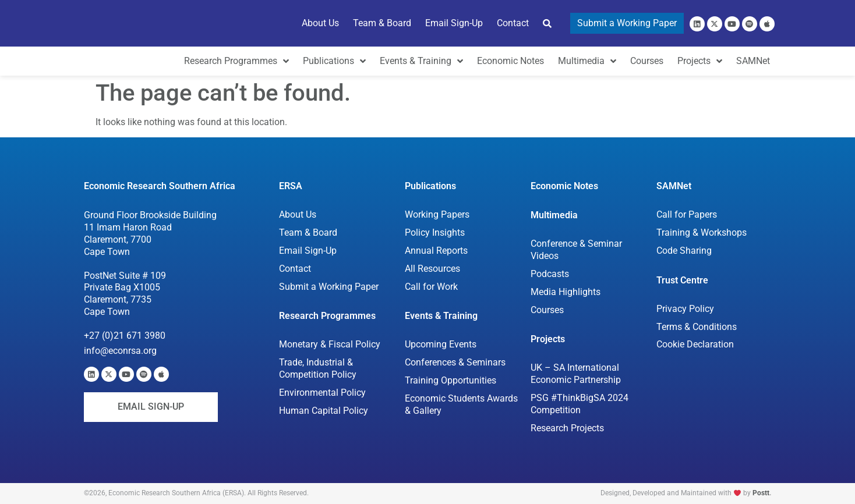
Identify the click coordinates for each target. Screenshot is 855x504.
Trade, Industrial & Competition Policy (318, 368)
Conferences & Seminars (455, 362)
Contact (295, 269)
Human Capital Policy (324, 411)
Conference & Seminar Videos (576, 250)
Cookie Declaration (695, 344)
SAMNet (674, 186)
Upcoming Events (441, 344)
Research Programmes (327, 316)
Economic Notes (564, 186)
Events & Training (441, 316)
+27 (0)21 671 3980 (125, 336)
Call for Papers (687, 214)
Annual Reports (436, 251)
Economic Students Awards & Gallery (461, 404)
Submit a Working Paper (329, 287)
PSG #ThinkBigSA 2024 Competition (580, 404)
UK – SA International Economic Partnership (576, 374)
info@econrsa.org (120, 351)
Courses (547, 310)
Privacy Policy (685, 309)
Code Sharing (684, 251)
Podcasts (550, 274)
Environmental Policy (322, 393)
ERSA (291, 186)
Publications (430, 186)
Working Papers (437, 214)
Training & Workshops (702, 233)
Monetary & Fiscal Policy (330, 344)
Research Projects (567, 428)
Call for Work (431, 287)
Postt (761, 493)
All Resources (432, 269)
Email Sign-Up (308, 251)
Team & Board (308, 233)
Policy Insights (435, 233)
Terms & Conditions (697, 327)
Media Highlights (566, 292)
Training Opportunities (451, 380)
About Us (298, 214)
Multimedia (554, 215)
